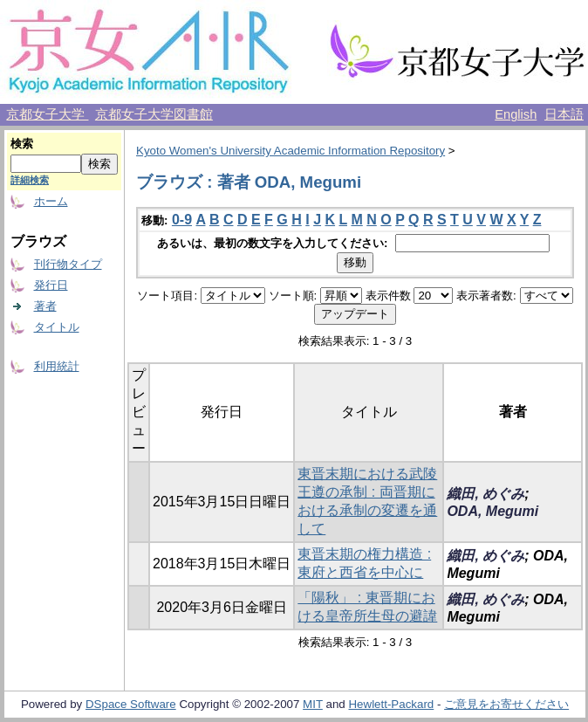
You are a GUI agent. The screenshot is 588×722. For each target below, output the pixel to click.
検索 (22, 144)
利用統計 (57, 366)
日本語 (564, 114)
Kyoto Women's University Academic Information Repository (291, 151)
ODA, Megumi (492, 511)
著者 (45, 306)
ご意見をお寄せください (506, 704)
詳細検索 (30, 180)
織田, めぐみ (485, 494)
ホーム (51, 201)
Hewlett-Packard (391, 704)
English (516, 114)
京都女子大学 (47, 114)
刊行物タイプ (68, 264)
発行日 (51, 285)
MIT (313, 704)
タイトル (57, 327)
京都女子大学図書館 (154, 114)
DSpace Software (131, 704)
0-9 (182, 220)
